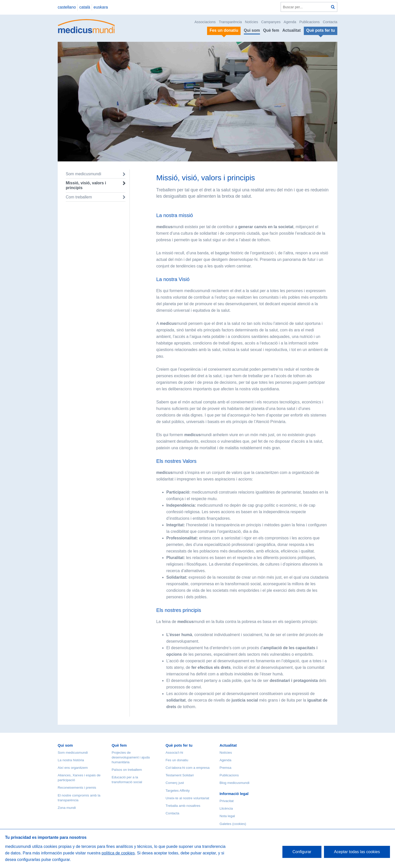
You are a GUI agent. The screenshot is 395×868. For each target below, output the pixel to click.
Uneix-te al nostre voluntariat (187, 798)
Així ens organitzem (73, 768)
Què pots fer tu (179, 745)
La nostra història (71, 760)
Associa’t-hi (174, 753)
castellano (67, 7)
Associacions (205, 22)
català (85, 7)
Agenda (290, 22)
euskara (101, 7)
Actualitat (292, 30)
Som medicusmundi (84, 174)
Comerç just (175, 783)
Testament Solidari (180, 775)
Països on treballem (127, 770)
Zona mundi (67, 808)
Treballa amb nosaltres (183, 806)
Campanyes (271, 22)
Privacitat (226, 801)
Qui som (252, 30)
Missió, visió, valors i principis (86, 185)
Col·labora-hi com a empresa (188, 768)
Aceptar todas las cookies (357, 852)
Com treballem (79, 197)
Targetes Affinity (178, 791)
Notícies (251, 22)
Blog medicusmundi (234, 783)
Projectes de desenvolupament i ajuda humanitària (131, 757)
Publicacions (309, 22)
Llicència (226, 808)
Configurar (302, 852)
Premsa (225, 768)
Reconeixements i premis (77, 788)
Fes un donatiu (177, 760)
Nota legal (227, 816)
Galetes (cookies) (233, 824)
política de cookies (118, 853)
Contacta (330, 22)
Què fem (271, 30)
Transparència (230, 22)
